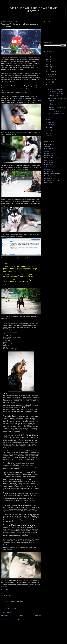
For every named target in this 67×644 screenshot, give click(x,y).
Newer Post (4, 615)
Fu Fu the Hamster (50, 178)
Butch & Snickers (49, 171)
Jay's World (48, 167)
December (51, 72)
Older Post (38, 615)
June (49, 87)
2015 (48, 54)
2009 (48, 69)
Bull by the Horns (49, 162)
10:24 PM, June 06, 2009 (14, 608)
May (49, 117)
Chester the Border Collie (52, 158)
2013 (48, 59)
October (50, 77)
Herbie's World (49, 149)
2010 (48, 67)
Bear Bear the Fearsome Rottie (34, 10)
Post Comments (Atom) (16, 619)
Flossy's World (48, 156)
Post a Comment (6, 613)
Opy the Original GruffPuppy (52, 174)
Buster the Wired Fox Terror (52, 176)
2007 (48, 133)
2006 (48, 136)
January (50, 127)
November (51, 74)
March (50, 122)
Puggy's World (48, 165)
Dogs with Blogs (49, 144)
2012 (48, 62)
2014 (48, 57)
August (50, 82)
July (49, 84)
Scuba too (47, 151)
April (49, 120)
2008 (48, 130)
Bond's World (48, 160)
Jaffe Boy (47, 147)
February (51, 125)
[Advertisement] (33, 635)
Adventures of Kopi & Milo (52, 180)
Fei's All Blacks (49, 153)
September (51, 79)
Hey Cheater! (48, 169)
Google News (48, 183)
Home (22, 615)
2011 (48, 64)
